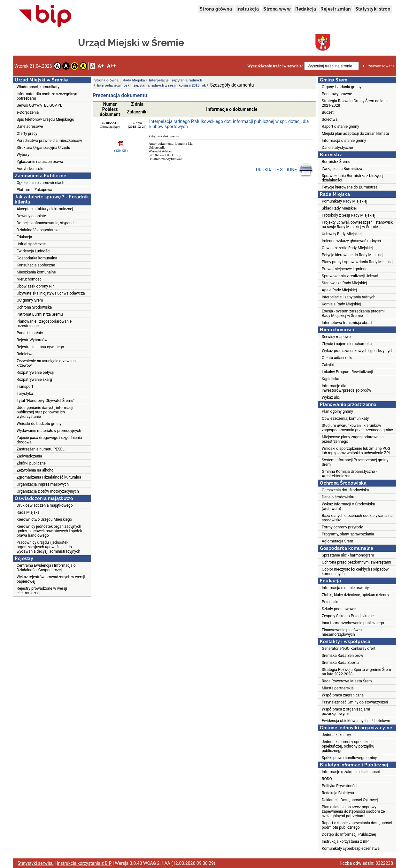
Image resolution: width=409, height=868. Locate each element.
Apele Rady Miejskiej (339, 290)
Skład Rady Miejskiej (339, 208)
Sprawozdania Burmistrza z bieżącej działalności (352, 178)
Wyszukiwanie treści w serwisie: (275, 66)
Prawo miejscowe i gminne (345, 269)
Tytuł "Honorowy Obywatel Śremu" (46, 401)
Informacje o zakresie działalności (351, 772)
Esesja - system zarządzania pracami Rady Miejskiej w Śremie (353, 313)
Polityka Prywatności (340, 786)
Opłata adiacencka (338, 358)
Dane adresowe (30, 127)
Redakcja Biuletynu (338, 793)
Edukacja (24, 237)
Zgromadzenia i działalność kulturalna (49, 477)
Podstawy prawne (337, 94)
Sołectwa (330, 119)
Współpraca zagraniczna (343, 695)
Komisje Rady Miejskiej (341, 304)
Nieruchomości (30, 279)
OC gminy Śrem (30, 300)
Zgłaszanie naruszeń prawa (40, 162)
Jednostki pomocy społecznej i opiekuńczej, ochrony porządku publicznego (348, 746)
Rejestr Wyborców (32, 340)
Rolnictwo (25, 354)
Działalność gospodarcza (38, 230)
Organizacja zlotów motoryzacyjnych (48, 491)
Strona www (277, 9)
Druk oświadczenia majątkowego (45, 505)
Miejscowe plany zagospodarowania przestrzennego (353, 439)
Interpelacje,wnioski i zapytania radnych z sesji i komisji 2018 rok (152, 85)
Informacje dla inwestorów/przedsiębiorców (346, 388)
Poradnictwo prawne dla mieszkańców (49, 141)
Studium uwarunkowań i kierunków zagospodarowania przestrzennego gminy (357, 428)
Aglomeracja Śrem (337, 541)
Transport (25, 387)
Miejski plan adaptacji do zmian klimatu (355, 134)
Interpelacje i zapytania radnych (175, 80)
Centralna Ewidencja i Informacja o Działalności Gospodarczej (46, 568)
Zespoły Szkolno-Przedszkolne (348, 616)
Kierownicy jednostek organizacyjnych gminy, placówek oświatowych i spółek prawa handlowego (49, 531)
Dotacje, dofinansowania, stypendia (47, 223)
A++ (112, 66)
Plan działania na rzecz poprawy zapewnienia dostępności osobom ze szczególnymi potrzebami (353, 811)
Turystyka (25, 394)
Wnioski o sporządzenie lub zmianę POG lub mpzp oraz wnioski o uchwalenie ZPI (356, 451)
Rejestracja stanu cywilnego (40, 347)
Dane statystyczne (337, 148)
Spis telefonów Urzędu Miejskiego (45, 119)
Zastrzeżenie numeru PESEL (41, 449)
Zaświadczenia (29, 456)
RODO (327, 779)
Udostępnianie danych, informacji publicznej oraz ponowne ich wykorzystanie (45, 412)
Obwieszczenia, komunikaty (345, 419)
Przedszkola (332, 602)
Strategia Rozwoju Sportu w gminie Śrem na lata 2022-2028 (356, 672)
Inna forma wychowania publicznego (353, 623)
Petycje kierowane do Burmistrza (350, 187)
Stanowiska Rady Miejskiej (344, 283)
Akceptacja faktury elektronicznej (45, 209)
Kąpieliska (331, 379)
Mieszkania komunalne (36, 272)
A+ (100, 66)
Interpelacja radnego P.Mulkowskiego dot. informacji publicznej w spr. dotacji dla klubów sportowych (229, 124)
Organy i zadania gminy (342, 87)
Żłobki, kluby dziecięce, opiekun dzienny (355, 595)
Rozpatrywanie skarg (34, 380)
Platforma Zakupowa (35, 190)
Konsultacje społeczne (36, 265)
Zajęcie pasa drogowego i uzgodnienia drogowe (49, 440)
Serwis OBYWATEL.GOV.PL (39, 105)
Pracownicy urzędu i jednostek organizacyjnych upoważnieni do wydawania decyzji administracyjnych (48, 547)
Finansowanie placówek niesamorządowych (342, 632)
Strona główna (216, 9)
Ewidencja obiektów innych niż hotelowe (356, 721)
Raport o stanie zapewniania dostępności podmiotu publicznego (357, 825)
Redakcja (306, 9)
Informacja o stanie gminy (344, 141)
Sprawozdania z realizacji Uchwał (350, 276)
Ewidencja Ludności (34, 251)
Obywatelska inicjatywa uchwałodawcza (51, 293)
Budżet (328, 112)
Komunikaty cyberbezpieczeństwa (351, 849)
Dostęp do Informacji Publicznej (349, 834)
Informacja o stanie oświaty (345, 588)
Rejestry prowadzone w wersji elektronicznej (42, 591)
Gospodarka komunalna (37, 258)
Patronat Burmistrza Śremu (40, 314)
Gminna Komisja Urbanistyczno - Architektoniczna (349, 474)
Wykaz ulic (331, 397)
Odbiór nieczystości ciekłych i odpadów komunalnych (355, 572)
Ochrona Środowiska (34, 307)
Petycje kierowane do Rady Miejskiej (353, 255)
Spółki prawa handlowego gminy (349, 758)
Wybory (23, 155)
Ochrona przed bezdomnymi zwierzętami (356, 562)
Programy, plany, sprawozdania (348, 534)
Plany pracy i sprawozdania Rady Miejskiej (358, 262)
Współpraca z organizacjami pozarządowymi (346, 711)
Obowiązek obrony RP (35, 286)
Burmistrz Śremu (336, 162)
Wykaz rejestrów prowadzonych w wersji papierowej (51, 579)
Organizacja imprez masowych (43, 484)
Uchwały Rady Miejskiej (342, 234)
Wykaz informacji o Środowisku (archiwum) (348, 506)
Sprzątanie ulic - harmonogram (348, 555)
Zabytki (328, 365)
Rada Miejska (28, 512)
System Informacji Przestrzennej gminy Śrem (355, 462)
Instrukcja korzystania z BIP (345, 841)
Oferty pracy (27, 134)
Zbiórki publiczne (31, 463)
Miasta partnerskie (338, 688)
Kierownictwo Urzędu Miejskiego (44, 519)
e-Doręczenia (28, 112)
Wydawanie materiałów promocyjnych (49, 431)
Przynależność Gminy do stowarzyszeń (355, 702)
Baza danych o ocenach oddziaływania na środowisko (357, 518)
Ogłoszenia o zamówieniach (40, 183)
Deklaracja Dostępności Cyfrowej (350, 800)
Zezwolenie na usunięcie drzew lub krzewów (46, 363)
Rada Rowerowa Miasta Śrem (347, 681)
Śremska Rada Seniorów (343, 656)
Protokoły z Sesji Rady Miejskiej (349, 215)
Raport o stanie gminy (340, 127)
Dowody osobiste (31, 216)
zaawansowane (381, 66)
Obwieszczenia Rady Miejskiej (347, 248)
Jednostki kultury (336, 735)
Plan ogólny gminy (337, 411)
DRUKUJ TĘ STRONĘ (285, 170)
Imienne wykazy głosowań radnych (351, 241)
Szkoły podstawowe (339, 609)
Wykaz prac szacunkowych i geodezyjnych (358, 351)
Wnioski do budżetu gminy (39, 424)
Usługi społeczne (31, 244)
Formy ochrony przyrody (342, 527)
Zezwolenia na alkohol (35, 470)
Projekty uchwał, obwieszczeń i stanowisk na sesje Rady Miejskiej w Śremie (357, 225)
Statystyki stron (373, 9)
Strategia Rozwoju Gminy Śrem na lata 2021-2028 (354, 103)
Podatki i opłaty (30, 333)
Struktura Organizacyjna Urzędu (43, 148)
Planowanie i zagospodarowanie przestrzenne (44, 324)
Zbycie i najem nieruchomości (347, 344)
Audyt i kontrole (30, 169)
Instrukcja (248, 9)
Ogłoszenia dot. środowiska (345, 490)
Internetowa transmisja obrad (347, 323)
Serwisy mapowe (336, 337)
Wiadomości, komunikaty (38, 87)
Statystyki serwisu (36, 863)
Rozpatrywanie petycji (35, 373)
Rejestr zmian (336, 9)
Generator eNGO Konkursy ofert (349, 649)
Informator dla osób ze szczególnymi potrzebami (48, 96)
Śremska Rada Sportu (340, 663)
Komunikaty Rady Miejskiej (345, 201)
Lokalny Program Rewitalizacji (347, 372)
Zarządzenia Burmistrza (342, 169)
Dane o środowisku (338, 497)
